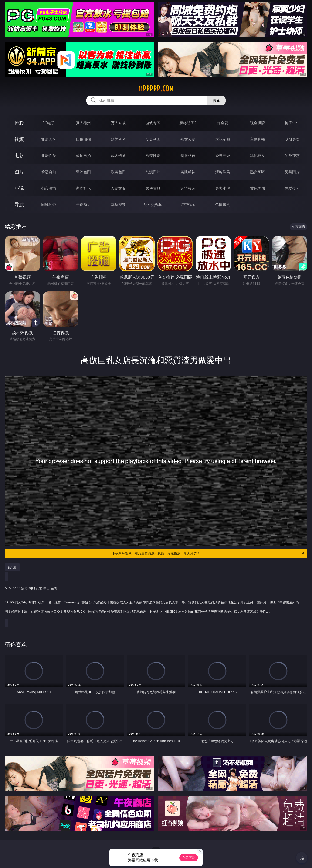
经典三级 (223, 156)
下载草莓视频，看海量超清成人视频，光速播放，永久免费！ (209, 553)
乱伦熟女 (258, 156)
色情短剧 (223, 204)
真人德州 (83, 123)
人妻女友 (118, 188)
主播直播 (258, 139)
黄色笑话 (258, 188)
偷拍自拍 (83, 156)
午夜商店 (83, 204)
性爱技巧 (292, 188)
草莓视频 (118, 204)
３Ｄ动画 (153, 139)
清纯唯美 (223, 172)
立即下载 (189, 858)
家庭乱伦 (83, 188)
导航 (19, 204)
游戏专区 (153, 123)
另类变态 (292, 156)
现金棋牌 (258, 123)
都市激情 (49, 188)
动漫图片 (153, 172)
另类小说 (223, 188)
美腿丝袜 (188, 172)
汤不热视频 (153, 204)
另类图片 (292, 172)
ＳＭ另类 (292, 139)
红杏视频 (188, 204)
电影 (19, 155)
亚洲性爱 (49, 156)
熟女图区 (258, 172)
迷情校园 (188, 188)
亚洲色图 (83, 172)
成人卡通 (118, 156)
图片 (19, 172)
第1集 (12, 567)
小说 (19, 188)
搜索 (217, 100)
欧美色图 (118, 172)
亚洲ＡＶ (49, 139)
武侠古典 (153, 188)
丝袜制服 (223, 139)
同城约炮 (49, 204)
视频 (19, 139)
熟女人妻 (188, 139)
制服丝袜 (188, 156)
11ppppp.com (156, 89)
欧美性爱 (153, 156)
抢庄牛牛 (292, 123)
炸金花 (223, 123)
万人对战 (118, 123)
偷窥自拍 (49, 172)
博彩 (19, 123)
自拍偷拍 (83, 139)
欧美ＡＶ (118, 139)
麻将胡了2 (188, 123)
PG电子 (49, 123)
